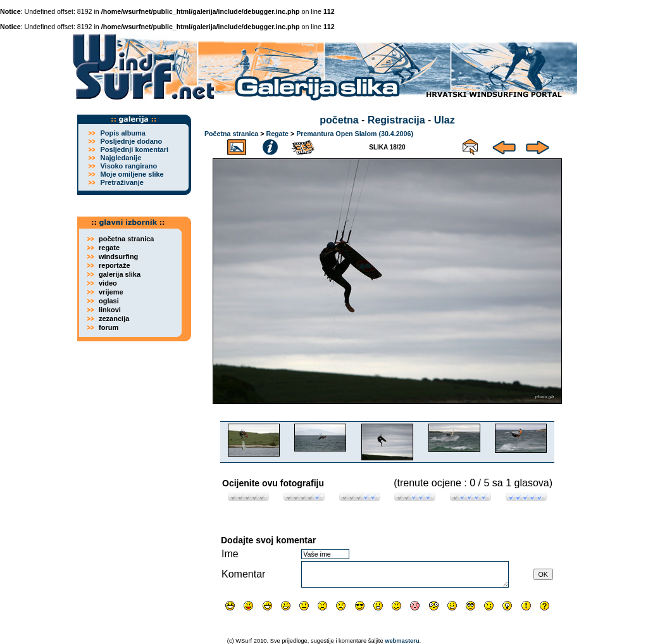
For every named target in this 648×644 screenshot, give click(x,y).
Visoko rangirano (128, 166)
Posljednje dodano (131, 141)
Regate (277, 134)
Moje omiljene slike (132, 174)
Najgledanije (121, 158)
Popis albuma (123, 133)
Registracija (396, 120)
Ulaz (445, 120)
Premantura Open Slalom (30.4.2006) (355, 134)
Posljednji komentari (134, 149)
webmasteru (402, 641)
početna (339, 120)
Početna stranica (231, 134)
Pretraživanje (121, 182)
